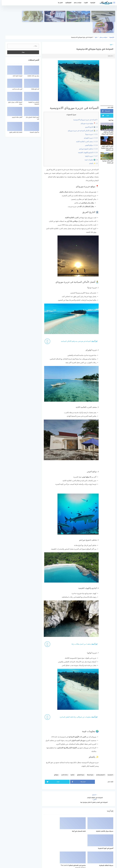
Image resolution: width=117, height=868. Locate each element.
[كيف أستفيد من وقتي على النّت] (58, 16)
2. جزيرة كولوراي (89, 127)
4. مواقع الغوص (90, 134)
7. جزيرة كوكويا (90, 145)
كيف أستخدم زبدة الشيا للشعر (36, 20)
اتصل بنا (59, 3)
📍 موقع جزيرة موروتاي (87, 112)
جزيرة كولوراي (79, 764)
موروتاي (54, 764)
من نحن (47, 857)
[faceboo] (65, 851)
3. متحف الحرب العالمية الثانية (85, 131)
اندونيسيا (108, 764)
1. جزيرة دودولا (90, 123)
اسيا (110, 34)
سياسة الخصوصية (56, 857)
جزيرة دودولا (88, 764)
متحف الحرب (63, 764)
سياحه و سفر (76, 3)
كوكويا (71, 764)
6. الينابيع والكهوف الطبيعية (86, 142)
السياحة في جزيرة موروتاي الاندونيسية (84, 109)
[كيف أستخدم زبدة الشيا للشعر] (36, 16)
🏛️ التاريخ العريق (90, 116)
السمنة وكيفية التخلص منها (14, 20)
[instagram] (52, 851)
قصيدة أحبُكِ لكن (103, 20)
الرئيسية (91, 3)
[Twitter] (59, 851)
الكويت (84, 3)
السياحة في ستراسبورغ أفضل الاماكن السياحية (81, 19)
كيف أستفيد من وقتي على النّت (59, 20)
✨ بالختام (92, 152)
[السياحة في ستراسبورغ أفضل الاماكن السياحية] (81, 16)
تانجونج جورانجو (99, 764)
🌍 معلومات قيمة (89, 149)
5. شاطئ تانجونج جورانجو (87, 138)
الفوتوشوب (67, 3)
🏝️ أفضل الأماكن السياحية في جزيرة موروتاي (81, 120)
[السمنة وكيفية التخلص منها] (14, 16)
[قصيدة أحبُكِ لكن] (103, 16)
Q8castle (109, 45)
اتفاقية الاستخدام (69, 857)
